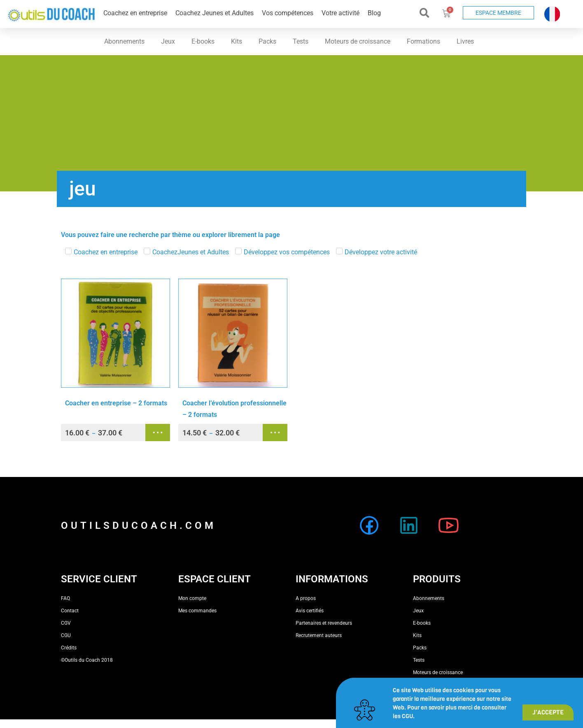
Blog (374, 13)
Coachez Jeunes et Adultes (215, 13)
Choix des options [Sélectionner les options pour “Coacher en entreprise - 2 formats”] (158, 433)
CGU (66, 635)
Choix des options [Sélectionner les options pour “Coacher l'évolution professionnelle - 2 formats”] (275, 433)
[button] (425, 13)
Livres (465, 41)
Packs (267, 41)
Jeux (168, 41)
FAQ (65, 598)
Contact (70, 611)
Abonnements (124, 41)
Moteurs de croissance (358, 41)
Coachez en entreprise (135, 13)
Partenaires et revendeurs (324, 623)
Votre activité (340, 13)
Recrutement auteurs (319, 635)
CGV (66, 623)
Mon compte (192, 598)
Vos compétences (288, 13)
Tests (301, 41)
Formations (423, 41)
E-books (203, 41)
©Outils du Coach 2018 (87, 660)
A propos (306, 598)
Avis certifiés (310, 611)
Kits (237, 41)
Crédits (69, 648)
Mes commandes (197, 611)
